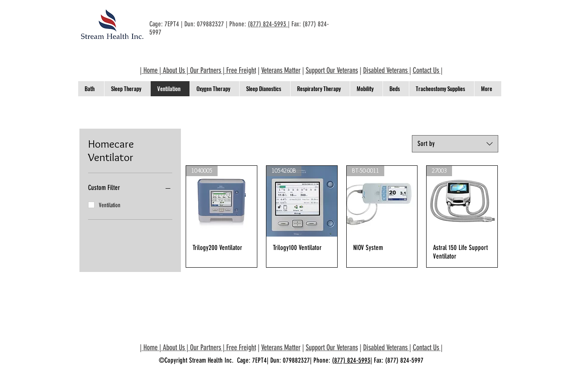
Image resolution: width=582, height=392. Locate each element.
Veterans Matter (281, 70)
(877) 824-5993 (268, 24)
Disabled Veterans (386, 70)
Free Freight (241, 70)
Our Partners (206, 70)
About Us (174, 70)
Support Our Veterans (332, 70)
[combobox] (455, 144)
